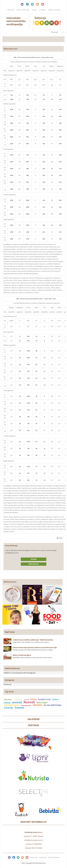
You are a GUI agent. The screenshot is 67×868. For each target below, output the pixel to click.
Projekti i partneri (54, 10)
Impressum (34, 857)
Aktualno (8, 699)
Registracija (34, 564)
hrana (33, 699)
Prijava (34, 559)
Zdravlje (9, 708)
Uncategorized (26, 705)
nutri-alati (42, 703)
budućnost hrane (18, 700)
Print (60, 538)
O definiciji (10, 10)
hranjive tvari (45, 699)
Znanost (19, 708)
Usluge (34, 10)
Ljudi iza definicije (23, 10)
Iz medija (42, 10)
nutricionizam (12, 705)
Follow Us (7, 684)
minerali (17, 702)
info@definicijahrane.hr (34, 840)
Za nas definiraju (52, 705)
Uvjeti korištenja (54, 857)
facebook (26, 700)
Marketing (43, 857)
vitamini (37, 705)
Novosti (29, 702)
